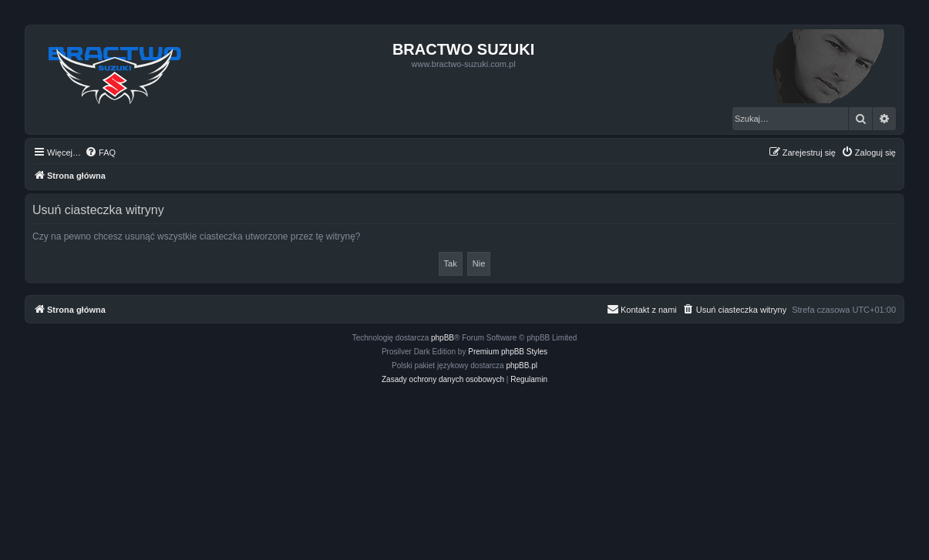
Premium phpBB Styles (508, 352)
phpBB (443, 338)
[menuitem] (100, 153)
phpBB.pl (522, 366)
